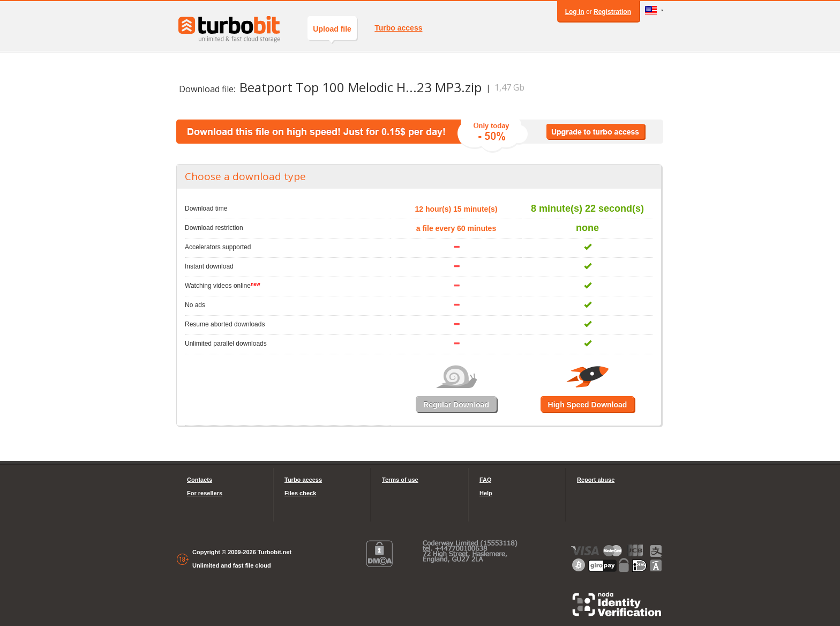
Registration (612, 12)
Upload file (332, 32)
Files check (300, 493)
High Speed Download (588, 405)
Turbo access (398, 28)
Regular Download (456, 405)
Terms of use (400, 480)
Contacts (200, 480)
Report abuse (596, 480)
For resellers (205, 493)
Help (486, 493)
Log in (575, 12)
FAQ (486, 480)
